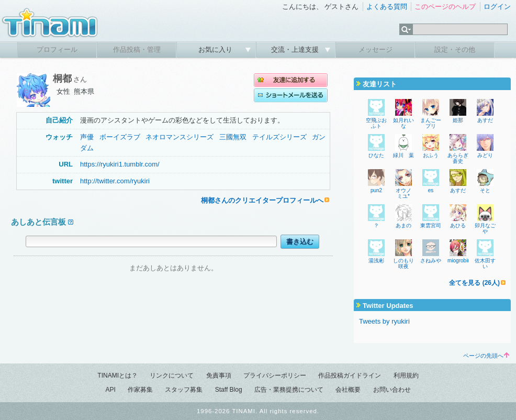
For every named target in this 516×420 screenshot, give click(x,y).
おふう (431, 155)
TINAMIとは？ (117, 375)
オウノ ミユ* (403, 193)
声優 (87, 137)
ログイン (497, 7)
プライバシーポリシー (275, 375)
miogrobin (459, 261)
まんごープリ (431, 123)
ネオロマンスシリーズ (180, 137)
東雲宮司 (431, 225)
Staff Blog (229, 390)
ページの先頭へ (486, 356)
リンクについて (172, 375)
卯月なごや (485, 228)
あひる (458, 225)
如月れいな (403, 123)
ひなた (379, 155)
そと (485, 190)
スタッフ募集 (184, 390)
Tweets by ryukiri (384, 321)
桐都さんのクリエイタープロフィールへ (262, 200)
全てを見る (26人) (474, 283)
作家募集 (140, 390)
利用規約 (406, 375)
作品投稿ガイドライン (350, 375)
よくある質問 (387, 7)
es (431, 190)
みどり (485, 155)
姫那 (458, 120)
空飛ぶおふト (376, 123)
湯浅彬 (376, 261)
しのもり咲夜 (403, 263)
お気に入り (216, 49)
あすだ (485, 120)
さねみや (431, 261)
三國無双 (233, 137)
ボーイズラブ (120, 137)
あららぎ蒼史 (458, 158)
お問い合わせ (392, 390)
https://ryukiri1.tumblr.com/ (120, 164)
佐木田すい (485, 263)
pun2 (376, 190)
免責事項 (219, 375)
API (110, 390)
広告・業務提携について (289, 390)
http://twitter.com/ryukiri (115, 181)
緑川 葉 (403, 155)
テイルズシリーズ (279, 137)
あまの (403, 225)
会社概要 (348, 390)
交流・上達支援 (296, 49)
